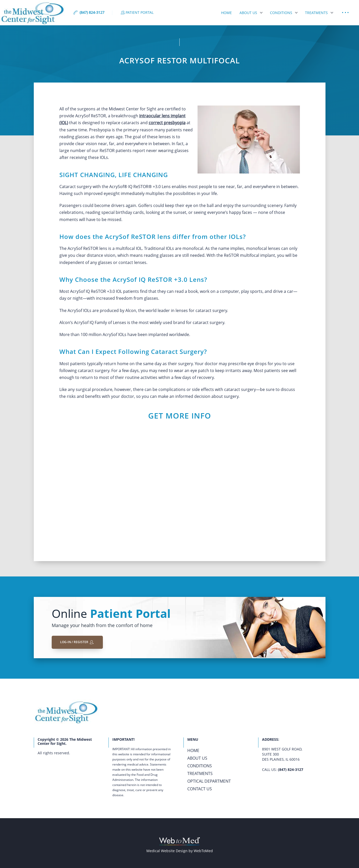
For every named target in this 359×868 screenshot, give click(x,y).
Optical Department (209, 781)
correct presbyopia (167, 123)
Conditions (281, 13)
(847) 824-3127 (291, 769)
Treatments (316, 13)
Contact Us (200, 789)
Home (226, 13)
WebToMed (203, 851)
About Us (248, 13)
